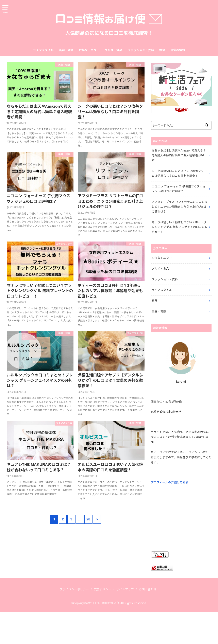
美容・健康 (66, 50)
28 (88, 519)
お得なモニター (89, 50)
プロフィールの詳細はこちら (170, 482)
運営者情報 (178, 50)
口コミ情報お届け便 (106, 603)
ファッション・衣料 (141, 50)
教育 (162, 50)
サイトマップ (125, 589)
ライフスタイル (43, 50)
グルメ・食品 (113, 50)
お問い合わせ (148, 589)
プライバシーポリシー (74, 589)
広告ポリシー (103, 589)
